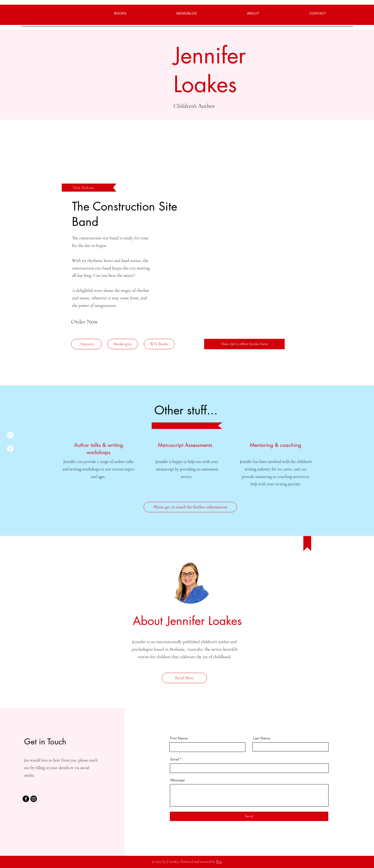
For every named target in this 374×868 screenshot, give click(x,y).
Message (178, 780)
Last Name (262, 738)
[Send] (249, 816)
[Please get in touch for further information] (190, 507)
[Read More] (184, 678)
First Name (179, 738)
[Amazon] (86, 344)
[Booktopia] (123, 344)
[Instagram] (10, 435)
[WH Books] (159, 344)
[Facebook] (10, 449)
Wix (219, 862)
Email (175, 759)
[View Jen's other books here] (244, 344)
